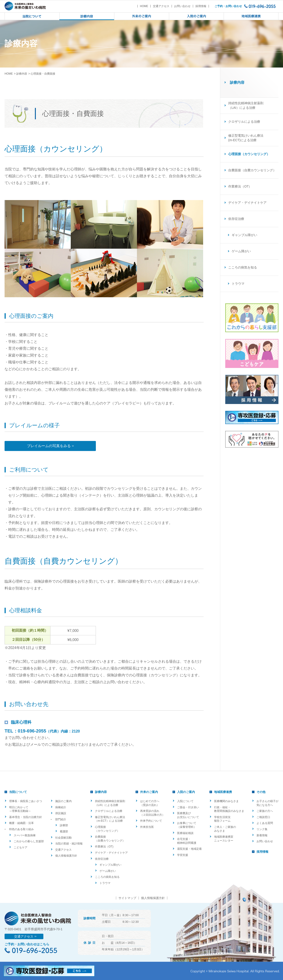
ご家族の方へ (265, 811)
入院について (185, 801)
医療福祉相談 (185, 833)
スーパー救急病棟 (25, 835)
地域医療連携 (223, 792)
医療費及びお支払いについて (188, 815)
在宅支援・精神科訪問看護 (187, 841)
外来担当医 (147, 827)
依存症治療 (236, 219)
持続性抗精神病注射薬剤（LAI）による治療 (246, 105)
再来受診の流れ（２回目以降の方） (152, 813)
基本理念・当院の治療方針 (26, 817)
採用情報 (201, 6)
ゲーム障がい (241, 251)
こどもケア (21, 847)
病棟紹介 (61, 807)
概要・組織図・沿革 (21, 823)
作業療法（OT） (240, 186)
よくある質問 (265, 823)
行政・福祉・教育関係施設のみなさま (229, 809)
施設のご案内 (63, 801)
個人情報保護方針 (66, 856)
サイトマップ (127, 898)
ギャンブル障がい (244, 235)
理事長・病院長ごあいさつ (26, 801)
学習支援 (183, 855)
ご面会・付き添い (188, 807)
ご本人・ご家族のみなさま (225, 829)
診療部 (64, 825)
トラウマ (238, 284)
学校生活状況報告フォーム (222, 819)
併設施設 (61, 813)
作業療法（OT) (104, 847)
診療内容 (22, 74)
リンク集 (262, 829)
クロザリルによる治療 (244, 122)
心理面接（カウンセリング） (107, 829)
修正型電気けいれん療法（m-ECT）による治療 (110, 819)
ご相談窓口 (263, 817)
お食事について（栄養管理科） (187, 825)
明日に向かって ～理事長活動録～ (20, 809)
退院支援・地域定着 (189, 849)
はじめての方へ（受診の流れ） (150, 803)
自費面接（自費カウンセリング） (252, 170)
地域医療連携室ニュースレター (224, 839)
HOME (144, 6)
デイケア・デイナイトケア (247, 203)
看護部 (64, 831)
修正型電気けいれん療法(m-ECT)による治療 (246, 138)
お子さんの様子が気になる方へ (267, 803)
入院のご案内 (186, 792)
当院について (18, 792)
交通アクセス (161, 6)
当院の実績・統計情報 (69, 844)
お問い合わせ (182, 6)
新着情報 (262, 835)
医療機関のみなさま (226, 801)
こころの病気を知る (243, 267)
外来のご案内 (149, 792)
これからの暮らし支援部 (29, 841)
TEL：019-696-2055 (25, 731)
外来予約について (151, 821)
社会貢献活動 (63, 838)
